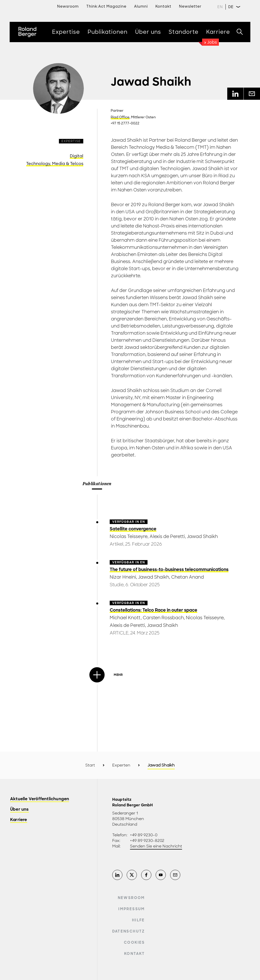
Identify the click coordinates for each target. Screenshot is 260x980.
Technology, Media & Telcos (55, 164)
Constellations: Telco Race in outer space (153, 610)
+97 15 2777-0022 (125, 123)
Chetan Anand (188, 577)
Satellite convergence (133, 529)
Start (90, 765)
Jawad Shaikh (202, 536)
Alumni (141, 6)
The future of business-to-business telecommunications (169, 569)
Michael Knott (125, 618)
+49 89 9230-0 (144, 835)
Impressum (132, 909)
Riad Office (120, 117)
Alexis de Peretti (167, 536)
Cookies (134, 942)
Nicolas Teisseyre (129, 536)
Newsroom (68, 6)
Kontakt (134, 954)
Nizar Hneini (123, 577)
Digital (77, 156)
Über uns (20, 810)
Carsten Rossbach (163, 618)
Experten (121, 765)
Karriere (19, 820)
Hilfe (139, 920)
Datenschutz (129, 931)
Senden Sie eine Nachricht (156, 846)
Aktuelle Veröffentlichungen (40, 799)
